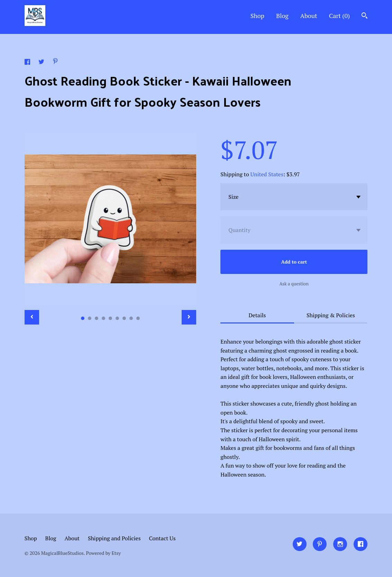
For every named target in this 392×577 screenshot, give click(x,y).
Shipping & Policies (331, 315)
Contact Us (162, 538)
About (309, 16)
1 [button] (83, 318)
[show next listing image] (189, 317)
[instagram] (340, 544)
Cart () (340, 16)
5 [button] (110, 318)
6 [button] (117, 318)
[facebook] (361, 544)
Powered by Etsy (103, 553)
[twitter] (300, 544)
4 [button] (103, 318)
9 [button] (138, 318)
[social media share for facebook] (28, 63)
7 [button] (124, 318)
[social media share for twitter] (42, 63)
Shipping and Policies (114, 538)
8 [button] (131, 318)
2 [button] (90, 318)
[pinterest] (320, 544)
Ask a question (294, 284)
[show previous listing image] (32, 317)
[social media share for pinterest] (55, 62)
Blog (282, 16)
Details (257, 315)
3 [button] (97, 318)
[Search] (364, 16)
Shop (257, 16)
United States (267, 174)
